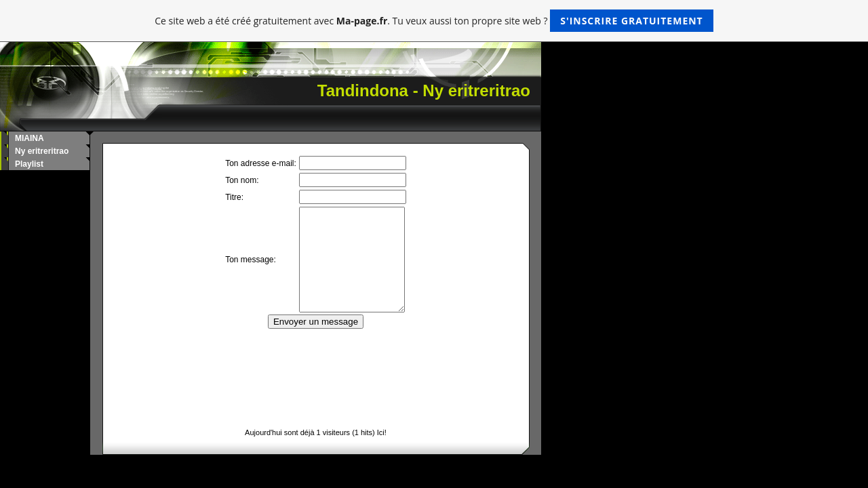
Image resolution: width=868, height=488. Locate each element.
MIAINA (29, 138)
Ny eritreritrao (42, 151)
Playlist (29, 164)
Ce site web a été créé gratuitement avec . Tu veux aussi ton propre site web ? (434, 21)
